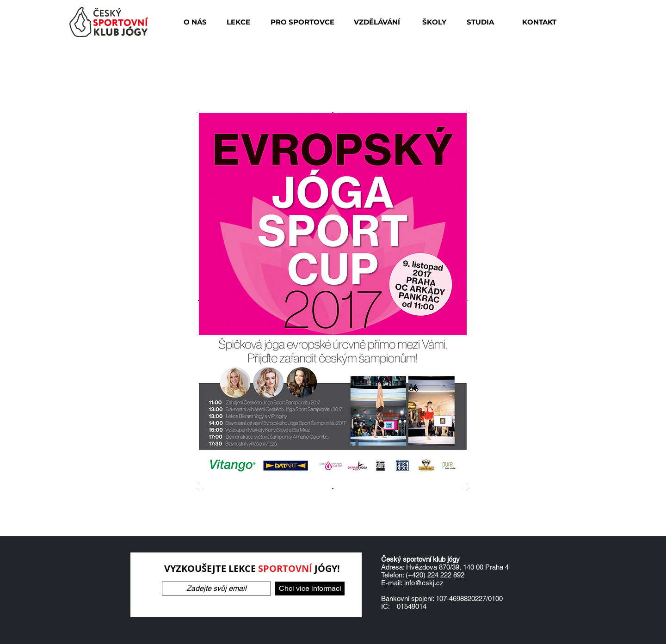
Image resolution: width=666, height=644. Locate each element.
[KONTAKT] (539, 22)
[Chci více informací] (310, 589)
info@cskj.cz (424, 583)
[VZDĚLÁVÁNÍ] (377, 22)
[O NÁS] (195, 22)
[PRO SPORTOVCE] (302, 22)
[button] (238, 22)
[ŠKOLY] (434, 22)
